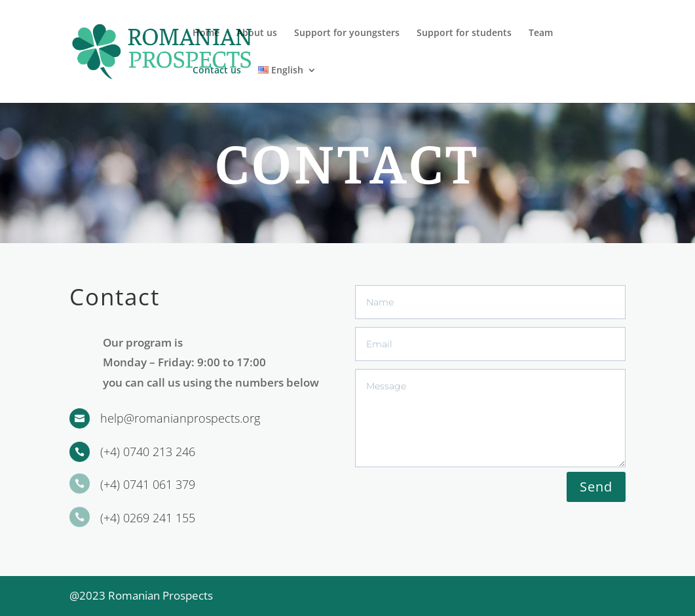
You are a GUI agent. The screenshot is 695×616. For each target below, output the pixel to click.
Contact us (217, 71)
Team (541, 33)
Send (596, 487)
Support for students (464, 33)
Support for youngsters (347, 33)
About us (257, 33)
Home (206, 33)
